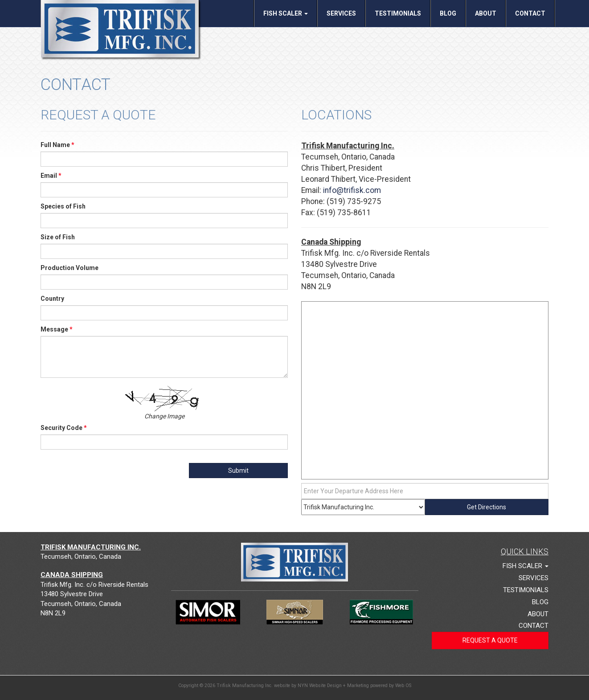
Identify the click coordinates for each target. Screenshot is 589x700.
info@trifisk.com (352, 190)
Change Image (164, 416)
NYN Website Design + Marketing (333, 686)
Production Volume (70, 268)
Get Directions (487, 507)
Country (52, 299)
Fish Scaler (286, 13)
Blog (448, 13)
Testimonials (398, 13)
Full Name (57, 145)
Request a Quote (490, 640)
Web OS (403, 686)
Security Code (64, 428)
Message (57, 329)
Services (341, 13)
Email (51, 176)
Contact (530, 13)
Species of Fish (63, 206)
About (486, 13)
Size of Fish (58, 237)
